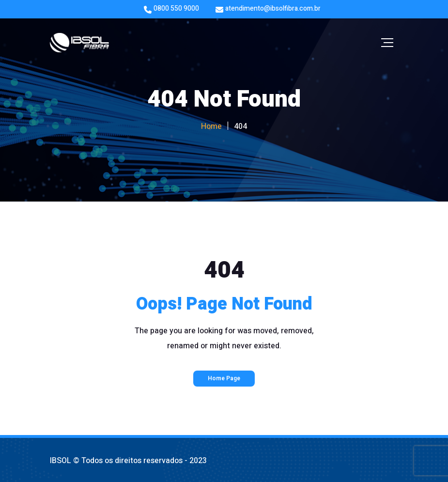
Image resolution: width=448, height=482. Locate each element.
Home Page (224, 378)
